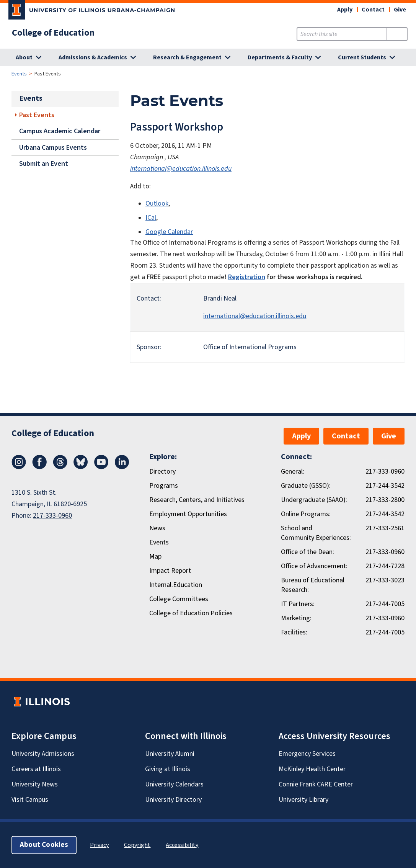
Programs (164, 486)
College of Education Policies (191, 613)
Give (400, 10)
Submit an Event (44, 164)
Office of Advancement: (314, 566)
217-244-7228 (385, 566)
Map (155, 557)
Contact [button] (373, 10)
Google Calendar (169, 232)
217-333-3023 (385, 580)
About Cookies (44, 845)
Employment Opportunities (188, 514)
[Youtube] (101, 467)
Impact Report (170, 571)
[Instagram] (19, 467)
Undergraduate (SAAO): (314, 500)
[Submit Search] (397, 34)
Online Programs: (306, 514)
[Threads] (60, 467)
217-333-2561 (385, 528)
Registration (247, 277)
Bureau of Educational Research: (313, 585)
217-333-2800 (385, 500)
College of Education (53, 33)
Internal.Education (176, 585)
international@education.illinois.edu (181, 169)
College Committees (179, 599)
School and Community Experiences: (316, 533)
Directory (162, 472)
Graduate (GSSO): (306, 486)
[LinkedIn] (122, 467)
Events (19, 74)
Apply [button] (345, 10)
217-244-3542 (385, 486)
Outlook (157, 204)
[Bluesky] (81, 467)
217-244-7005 (385, 604)
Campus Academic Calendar (60, 131)
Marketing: (296, 618)
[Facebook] (39, 467)
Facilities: (294, 632)
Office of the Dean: (308, 552)
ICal (151, 218)
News (157, 528)
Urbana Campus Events (53, 148)
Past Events (37, 115)
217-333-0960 (52, 516)
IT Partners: (298, 604)
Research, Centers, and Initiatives (197, 500)
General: (293, 472)
